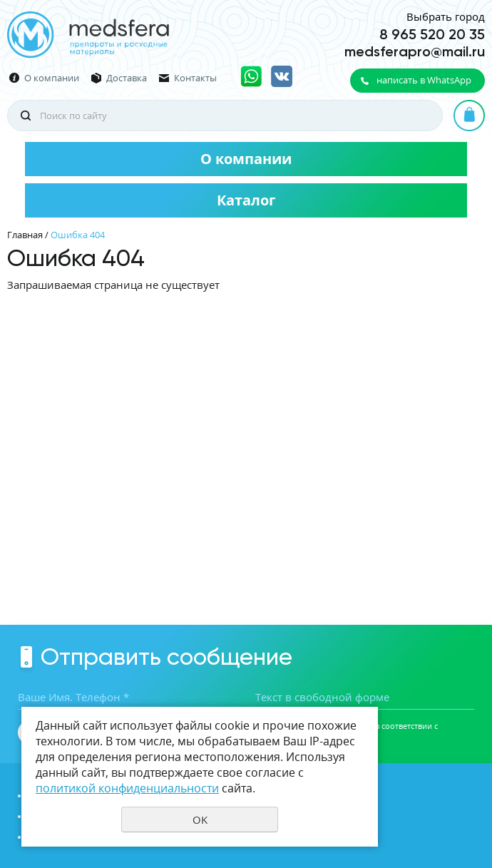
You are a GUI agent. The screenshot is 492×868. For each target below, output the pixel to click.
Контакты (195, 78)
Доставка (127, 78)
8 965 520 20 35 (432, 34)
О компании (52, 78)
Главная (25, 235)
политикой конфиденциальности (127, 788)
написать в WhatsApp (424, 80)
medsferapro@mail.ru (415, 51)
